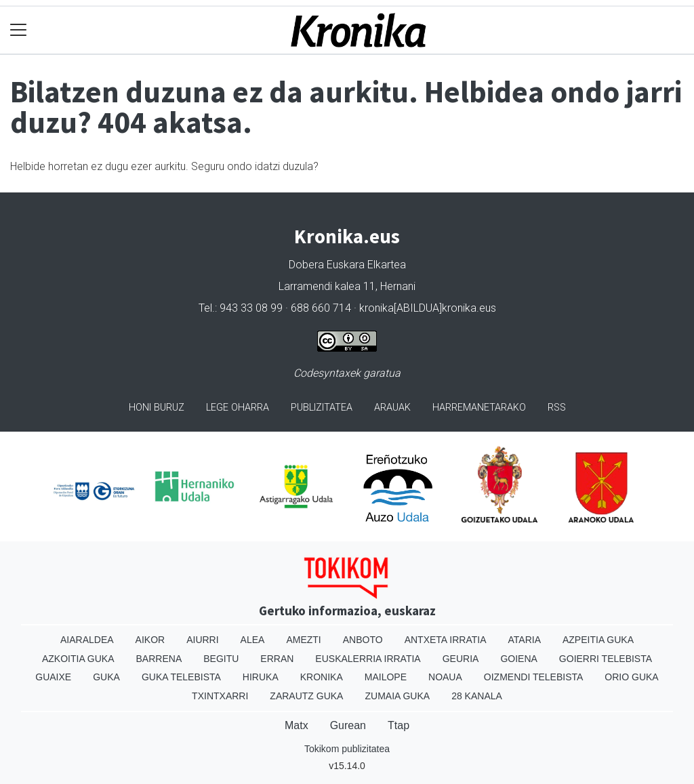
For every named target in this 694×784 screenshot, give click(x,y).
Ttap (399, 725)
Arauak (392, 408)
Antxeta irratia (446, 640)
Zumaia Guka (397, 696)
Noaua (445, 677)
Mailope (386, 677)
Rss (557, 408)
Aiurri (202, 640)
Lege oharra (238, 408)
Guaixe (53, 677)
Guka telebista (181, 677)
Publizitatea (322, 408)
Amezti (303, 640)
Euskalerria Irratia (368, 659)
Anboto (363, 640)
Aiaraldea (87, 640)
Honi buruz (157, 408)
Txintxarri (220, 696)
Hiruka (261, 677)
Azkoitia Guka (78, 659)
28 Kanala (477, 696)
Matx (297, 725)
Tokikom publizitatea (347, 749)
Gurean (348, 725)
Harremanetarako (479, 408)
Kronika (322, 677)
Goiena (518, 659)
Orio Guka (631, 677)
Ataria (524, 640)
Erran (277, 659)
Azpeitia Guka (598, 640)
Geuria (461, 659)
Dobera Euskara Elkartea (347, 265)
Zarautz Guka (306, 696)
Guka (106, 677)
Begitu (221, 659)
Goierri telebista (606, 659)
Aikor (150, 640)
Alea (253, 640)
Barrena (159, 659)
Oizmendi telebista (534, 677)
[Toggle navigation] (19, 30)
